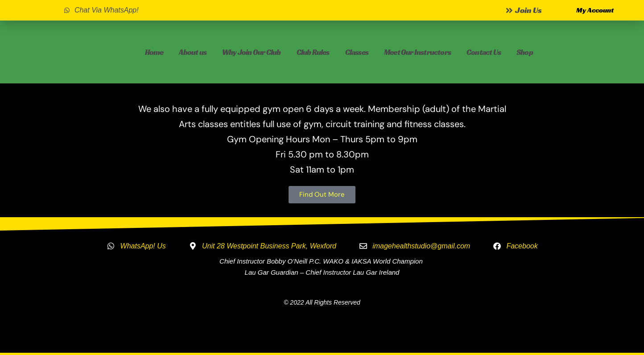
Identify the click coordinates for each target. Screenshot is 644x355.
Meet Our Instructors (417, 52)
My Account (595, 10)
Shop (525, 52)
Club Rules (313, 52)
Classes (357, 52)
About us (193, 52)
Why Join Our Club (251, 52)
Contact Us (484, 52)
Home (154, 52)
